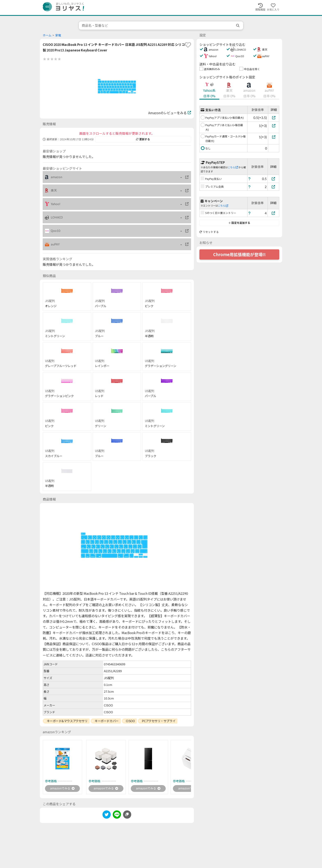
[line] (117, 816)
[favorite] (188, 45)
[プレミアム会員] (274, 187)
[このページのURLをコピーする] (127, 815)
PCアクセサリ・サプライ (159, 721)
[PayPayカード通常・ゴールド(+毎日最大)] (274, 137)
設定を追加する (239, 223)
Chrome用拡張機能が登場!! (239, 254)
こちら (233, 167)
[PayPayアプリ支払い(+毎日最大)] (274, 118)
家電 (58, 35)
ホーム (47, 35)
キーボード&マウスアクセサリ (67, 721)
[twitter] (107, 816)
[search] (238, 26)
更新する (143, 139)
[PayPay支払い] (274, 179)
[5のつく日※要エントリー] (274, 213)
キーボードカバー (107, 721)
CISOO (130, 721)
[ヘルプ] (250, 179)
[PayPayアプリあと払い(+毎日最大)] (274, 126)
